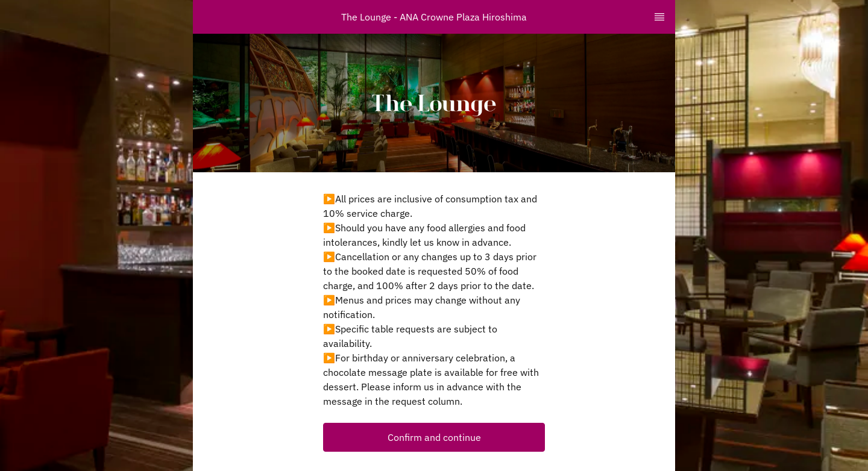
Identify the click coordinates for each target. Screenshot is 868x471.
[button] (434, 437)
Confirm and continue (434, 437)
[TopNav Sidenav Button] (659, 17)
